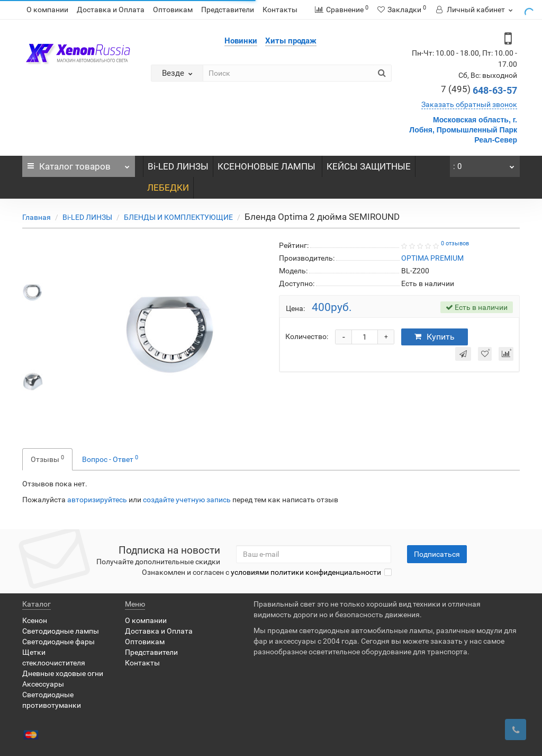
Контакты (280, 10)
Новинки (241, 41)
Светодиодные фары (58, 642)
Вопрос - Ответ (110, 459)
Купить (435, 337)
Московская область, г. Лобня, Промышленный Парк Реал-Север (463, 130)
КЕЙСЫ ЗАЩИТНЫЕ (369, 166)
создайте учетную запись (187, 500)
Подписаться (437, 554)
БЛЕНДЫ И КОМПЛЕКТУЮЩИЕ (178, 217)
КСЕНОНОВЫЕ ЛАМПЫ (268, 166)
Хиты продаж (291, 41)
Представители (228, 10)
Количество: (307, 336)
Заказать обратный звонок (469, 104)
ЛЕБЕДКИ (168, 188)
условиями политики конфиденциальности (306, 572)
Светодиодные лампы (61, 631)
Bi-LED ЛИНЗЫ (178, 166)
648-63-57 (479, 90)
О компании (47, 10)
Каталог (79, 164)
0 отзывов (455, 243)
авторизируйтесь (97, 500)
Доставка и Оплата (111, 10)
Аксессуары (43, 684)
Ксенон (35, 620)
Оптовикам (173, 10)
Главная (37, 217)
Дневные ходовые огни (63, 673)
